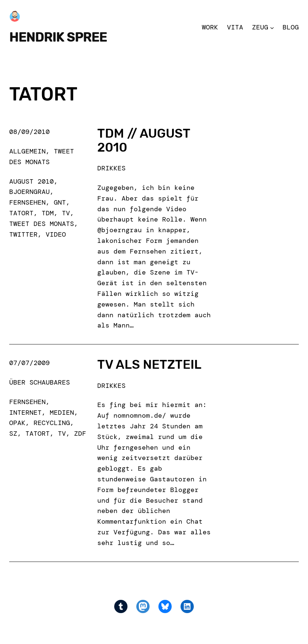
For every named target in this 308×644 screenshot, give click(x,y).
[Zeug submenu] (272, 27)
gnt (60, 202)
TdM (48, 213)
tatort (21, 213)
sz (13, 434)
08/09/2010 (29, 132)
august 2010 (31, 181)
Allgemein (27, 151)
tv (66, 213)
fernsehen (27, 202)
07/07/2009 (29, 363)
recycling (52, 423)
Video (56, 234)
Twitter (23, 234)
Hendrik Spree (58, 37)
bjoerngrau (29, 192)
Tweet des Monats (42, 224)
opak (17, 423)
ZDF (80, 434)
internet (25, 413)
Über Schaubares (40, 382)
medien (62, 413)
